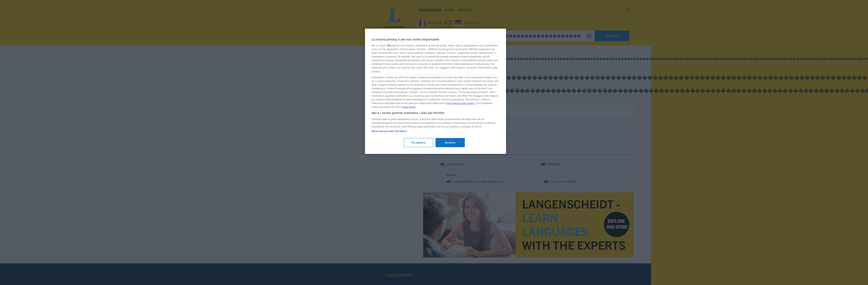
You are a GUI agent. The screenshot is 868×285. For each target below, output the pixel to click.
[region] (436, 91)
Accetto (450, 142)
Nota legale (409, 107)
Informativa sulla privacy (460, 103)
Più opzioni (418, 142)
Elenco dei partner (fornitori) (389, 131)
